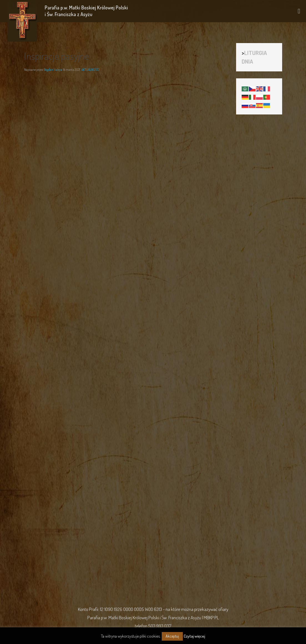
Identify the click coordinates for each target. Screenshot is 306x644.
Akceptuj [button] (172, 636)
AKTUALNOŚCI (90, 70)
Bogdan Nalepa (53, 70)
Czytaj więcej (194, 636)
